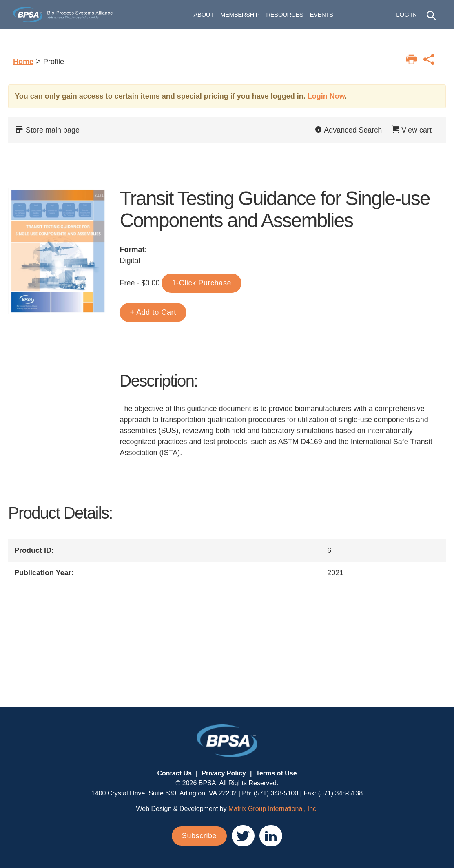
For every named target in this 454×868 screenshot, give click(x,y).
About (224, 16)
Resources (305, 16)
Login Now (326, 96)
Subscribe (199, 836)
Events (342, 16)
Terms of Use (276, 773)
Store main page (47, 130)
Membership (261, 16)
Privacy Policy (224, 773)
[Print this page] (411, 59)
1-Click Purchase (202, 283)
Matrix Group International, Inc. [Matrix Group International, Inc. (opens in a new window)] (273, 809)
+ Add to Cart (153, 312)
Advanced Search (348, 130)
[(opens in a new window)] (243, 836)
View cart (412, 130)
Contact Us (174, 773)
